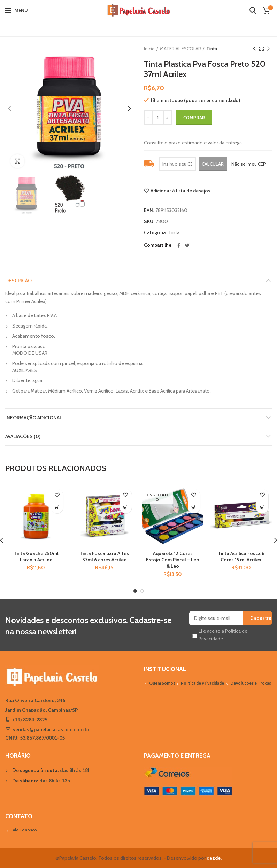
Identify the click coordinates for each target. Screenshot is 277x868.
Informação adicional (34, 418)
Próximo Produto (268, 49)
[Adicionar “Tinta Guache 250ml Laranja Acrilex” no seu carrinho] (57, 507)
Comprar (194, 118)
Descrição (18, 281)
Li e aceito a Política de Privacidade (223, 635)
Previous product (254, 49)
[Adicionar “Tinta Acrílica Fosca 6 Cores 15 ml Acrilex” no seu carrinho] (262, 507)
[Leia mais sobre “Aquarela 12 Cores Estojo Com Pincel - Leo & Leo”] (194, 507)
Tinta (212, 49)
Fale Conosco (24, 830)
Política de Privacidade (202, 683)
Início (149, 49)
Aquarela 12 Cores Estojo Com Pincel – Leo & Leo (173, 560)
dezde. (214, 858)
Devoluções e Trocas (251, 683)
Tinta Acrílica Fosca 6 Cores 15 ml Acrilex (241, 557)
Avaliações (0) (23, 436)
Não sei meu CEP (249, 164)
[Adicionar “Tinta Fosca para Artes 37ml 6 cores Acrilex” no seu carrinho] (126, 507)
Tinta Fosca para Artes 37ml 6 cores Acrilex (104, 557)
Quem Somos (162, 683)
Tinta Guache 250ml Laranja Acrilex (36, 557)
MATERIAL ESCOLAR (180, 49)
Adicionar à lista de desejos (180, 191)
